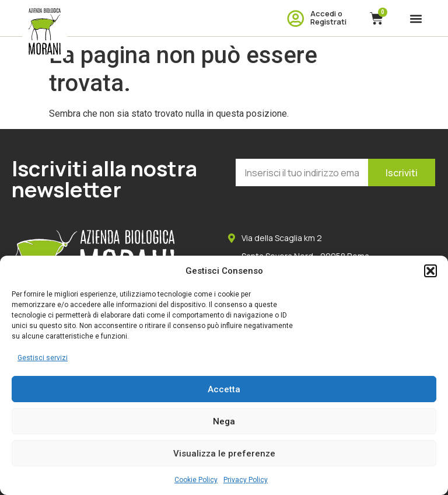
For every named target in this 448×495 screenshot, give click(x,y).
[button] (430, 271)
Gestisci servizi (43, 358)
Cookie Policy (196, 480)
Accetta (224, 389)
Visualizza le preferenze (224, 454)
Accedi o (326, 13)
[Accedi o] (295, 18)
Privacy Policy (246, 480)
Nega (224, 421)
